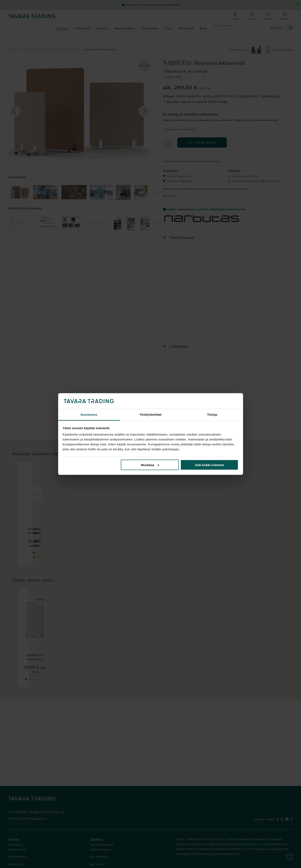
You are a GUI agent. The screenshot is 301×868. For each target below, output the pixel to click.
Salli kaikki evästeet (209, 465)
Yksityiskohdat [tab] (150, 415)
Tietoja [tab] (212, 415)
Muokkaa (150, 465)
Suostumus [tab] (89, 415)
